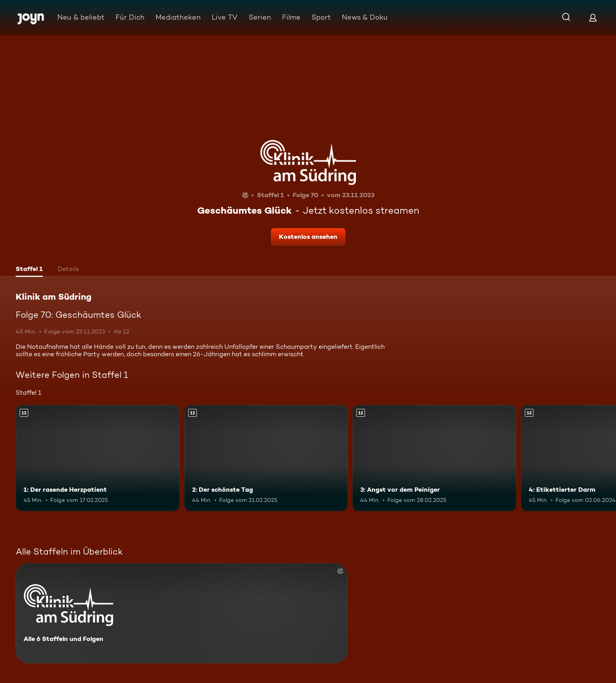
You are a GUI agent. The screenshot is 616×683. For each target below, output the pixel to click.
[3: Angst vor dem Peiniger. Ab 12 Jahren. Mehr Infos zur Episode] (434, 458)
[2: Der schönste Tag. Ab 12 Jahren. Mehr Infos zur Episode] (266, 458)
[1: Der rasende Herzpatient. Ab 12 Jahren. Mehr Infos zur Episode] (98, 458)
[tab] (29, 270)
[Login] (593, 17)
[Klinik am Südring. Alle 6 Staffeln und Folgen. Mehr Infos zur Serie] (181, 613)
